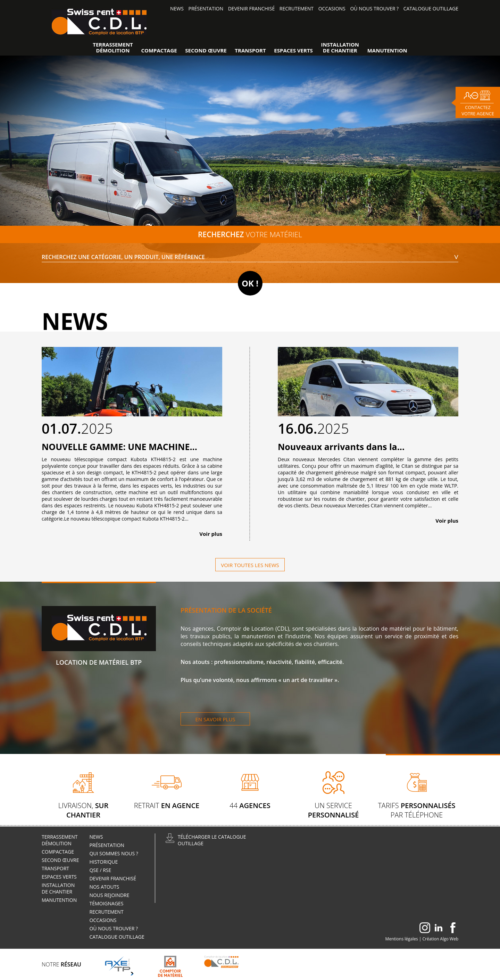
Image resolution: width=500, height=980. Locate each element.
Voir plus (211, 534)
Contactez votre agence (478, 110)
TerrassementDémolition (113, 48)
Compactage (159, 51)
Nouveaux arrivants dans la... (341, 447)
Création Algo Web (441, 939)
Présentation (206, 9)
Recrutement (297, 9)
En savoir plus (215, 719)
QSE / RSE (100, 870)
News (177, 9)
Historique (103, 862)
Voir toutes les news (250, 565)
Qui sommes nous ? (114, 853)
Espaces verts (293, 51)
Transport (250, 51)
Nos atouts (104, 887)
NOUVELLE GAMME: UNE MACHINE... (119, 447)
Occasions (332, 9)
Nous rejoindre (110, 895)
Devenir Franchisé (252, 9)
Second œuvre (206, 51)
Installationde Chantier (340, 48)
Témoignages (106, 903)
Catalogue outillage (431, 9)
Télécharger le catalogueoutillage (212, 840)
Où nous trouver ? (374, 9)
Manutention (387, 51)
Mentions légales (402, 939)
